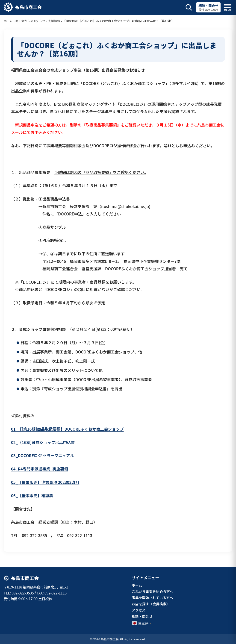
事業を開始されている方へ (153, 598)
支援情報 (54, 21)
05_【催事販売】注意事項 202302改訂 (45, 482)
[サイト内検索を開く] (189, 7)
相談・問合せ (142, 616)
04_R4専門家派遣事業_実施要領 (40, 469)
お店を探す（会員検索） (151, 604)
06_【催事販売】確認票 (32, 495)
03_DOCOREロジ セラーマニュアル (43, 455)
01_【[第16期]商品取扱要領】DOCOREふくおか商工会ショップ (67, 429)
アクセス (139, 610)
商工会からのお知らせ (30, 21)
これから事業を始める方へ (153, 591)
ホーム (8, 21)
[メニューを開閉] (227, 7)
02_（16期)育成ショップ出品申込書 (43, 442)
